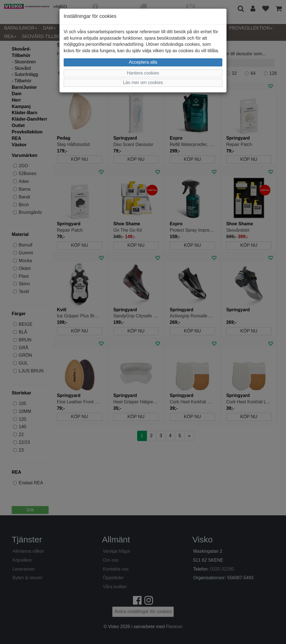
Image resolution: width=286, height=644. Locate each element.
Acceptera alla (143, 62)
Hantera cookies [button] (143, 73)
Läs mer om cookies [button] (143, 82)
